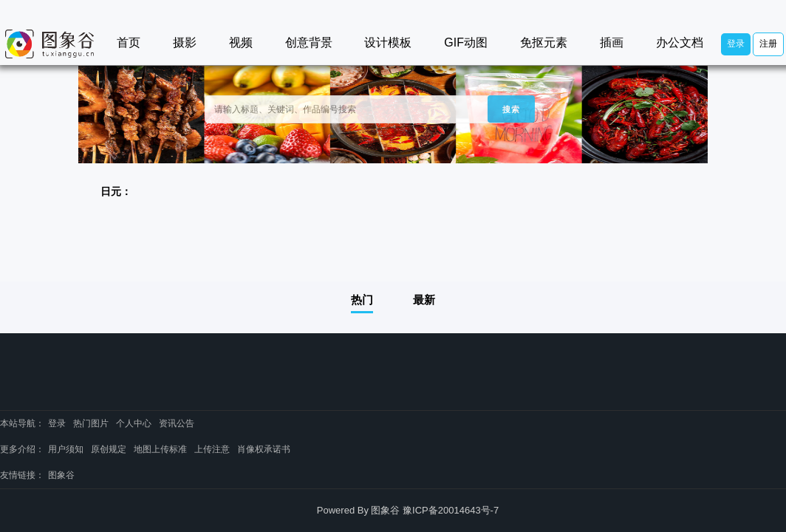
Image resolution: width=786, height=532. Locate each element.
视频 (241, 42)
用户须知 (66, 449)
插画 (612, 42)
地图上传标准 (160, 449)
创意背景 (309, 42)
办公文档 (680, 42)
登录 (736, 44)
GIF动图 (466, 42)
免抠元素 (544, 42)
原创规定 (109, 449)
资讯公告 (177, 423)
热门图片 (91, 423)
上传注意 (212, 449)
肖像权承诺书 (264, 449)
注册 (768, 44)
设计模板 (388, 42)
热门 (362, 300)
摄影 (185, 42)
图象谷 (61, 475)
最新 (424, 300)
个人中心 (134, 423)
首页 (129, 42)
